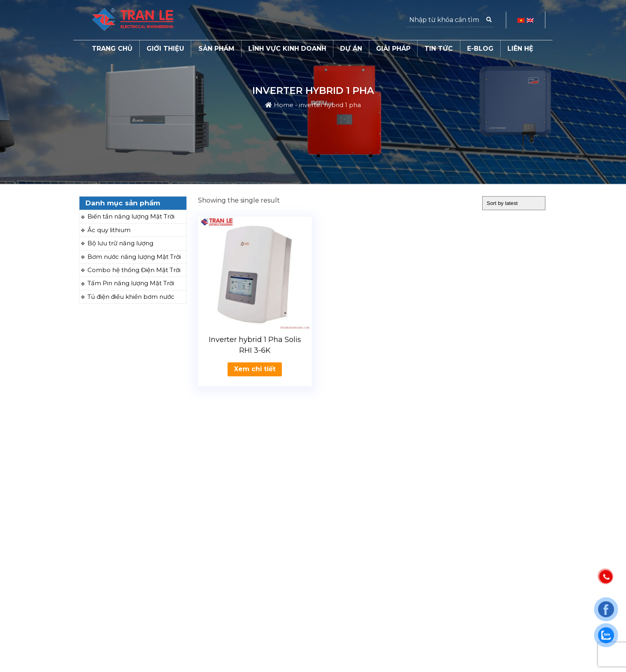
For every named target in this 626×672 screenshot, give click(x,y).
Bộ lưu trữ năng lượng (120, 243)
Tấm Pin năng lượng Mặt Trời (131, 283)
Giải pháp (393, 49)
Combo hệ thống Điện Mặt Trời (134, 270)
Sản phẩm (216, 49)
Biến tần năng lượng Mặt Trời (131, 216)
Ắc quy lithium (109, 230)
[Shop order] (514, 203)
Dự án (351, 49)
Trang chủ (112, 49)
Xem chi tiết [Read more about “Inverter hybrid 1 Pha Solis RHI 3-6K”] (255, 369)
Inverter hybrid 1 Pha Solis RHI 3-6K (255, 345)
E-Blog (480, 49)
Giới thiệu (165, 49)
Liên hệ (520, 49)
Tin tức (439, 49)
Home (284, 105)
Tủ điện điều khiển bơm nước (131, 297)
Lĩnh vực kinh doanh (287, 49)
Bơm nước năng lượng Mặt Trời (134, 257)
